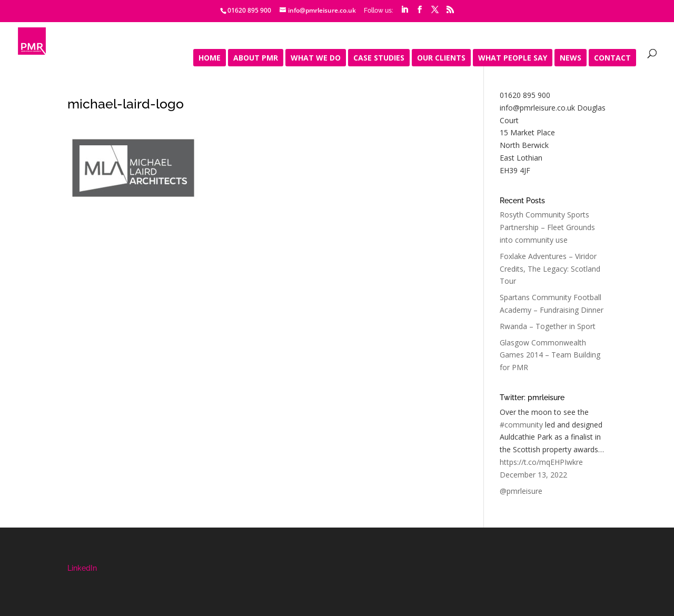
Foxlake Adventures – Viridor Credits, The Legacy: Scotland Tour (550, 269)
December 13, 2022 (533, 475)
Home (210, 58)
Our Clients (441, 58)
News (571, 58)
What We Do (316, 58)
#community (521, 425)
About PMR (256, 58)
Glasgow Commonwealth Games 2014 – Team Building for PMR (550, 355)
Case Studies (379, 58)
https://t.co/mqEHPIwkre (541, 462)
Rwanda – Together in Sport (548, 326)
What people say (513, 58)
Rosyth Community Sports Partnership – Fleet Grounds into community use (547, 227)
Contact (612, 58)
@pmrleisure (521, 491)
